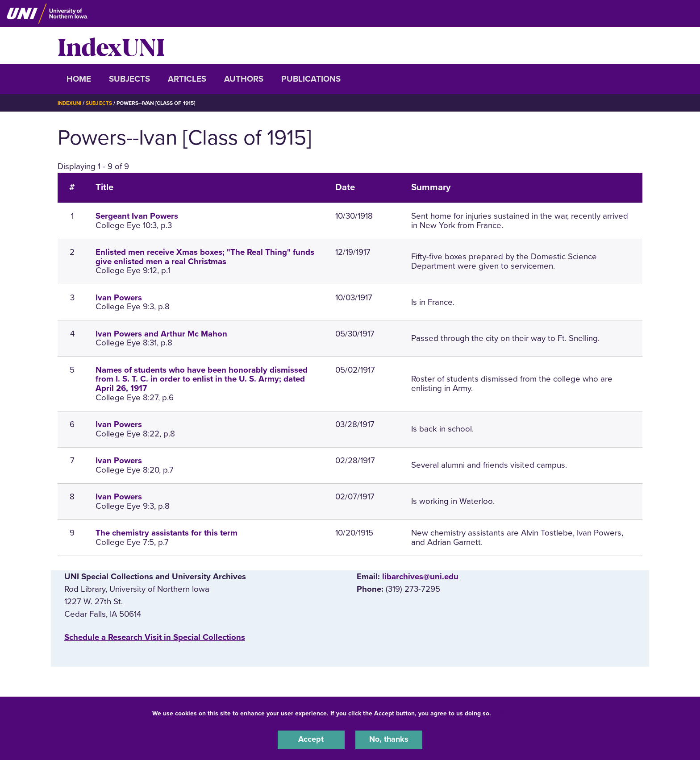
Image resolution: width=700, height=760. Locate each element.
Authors (244, 79)
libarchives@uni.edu (420, 577)
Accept (311, 739)
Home (79, 79)
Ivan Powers (119, 298)
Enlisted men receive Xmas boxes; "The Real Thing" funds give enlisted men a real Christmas (205, 257)
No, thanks (389, 739)
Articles (187, 79)
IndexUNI (111, 46)
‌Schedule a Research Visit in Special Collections (155, 637)
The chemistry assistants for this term (167, 533)
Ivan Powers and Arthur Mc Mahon (161, 334)
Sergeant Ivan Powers (137, 216)
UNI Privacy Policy (521, 712)
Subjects (129, 79)
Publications (311, 79)
